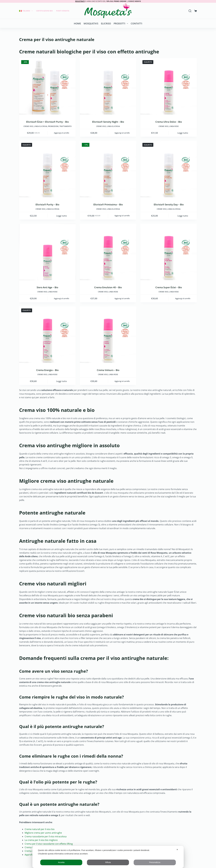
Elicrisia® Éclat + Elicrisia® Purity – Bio (47, 122)
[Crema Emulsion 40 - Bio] (108, 252)
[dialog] (108, 857)
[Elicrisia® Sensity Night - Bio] (108, 86)
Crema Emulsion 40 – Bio (108, 287)
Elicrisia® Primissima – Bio (108, 204)
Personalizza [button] (155, 862)
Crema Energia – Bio (47, 370)
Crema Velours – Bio (108, 370)
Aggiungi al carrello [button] (62, 133)
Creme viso (28, 126)
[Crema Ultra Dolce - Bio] (169, 86)
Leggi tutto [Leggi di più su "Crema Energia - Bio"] (62, 381)
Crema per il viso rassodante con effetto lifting (49, 844)
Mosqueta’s (91, 23)
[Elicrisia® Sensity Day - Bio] (169, 169)
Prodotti (121, 24)
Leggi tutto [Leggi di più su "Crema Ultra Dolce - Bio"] (183, 133)
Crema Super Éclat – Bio (169, 287)
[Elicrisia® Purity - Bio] (47, 169)
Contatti (136, 23)
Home (77, 23)
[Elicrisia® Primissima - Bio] (108, 169)
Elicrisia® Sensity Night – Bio (108, 122)
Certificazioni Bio (44, 11)
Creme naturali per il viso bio (40, 829)
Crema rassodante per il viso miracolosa (46, 836)
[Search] (190, 11)
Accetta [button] (61, 862)
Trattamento (65, 126)
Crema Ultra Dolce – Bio (169, 122)
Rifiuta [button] (108, 862)
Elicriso (106, 23)
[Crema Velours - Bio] (108, 335)
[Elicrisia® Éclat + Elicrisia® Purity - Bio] (47, 86)
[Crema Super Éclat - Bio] (169, 252)
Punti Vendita (63, 11)
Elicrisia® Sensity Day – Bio (169, 204)
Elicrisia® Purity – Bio (47, 204)
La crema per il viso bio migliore (41, 840)
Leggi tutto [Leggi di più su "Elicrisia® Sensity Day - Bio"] (183, 216)
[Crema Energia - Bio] (47, 335)
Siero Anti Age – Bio (47, 287)
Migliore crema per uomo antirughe (43, 833)
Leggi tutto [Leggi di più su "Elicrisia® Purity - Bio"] (62, 216)
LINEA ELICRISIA (41, 126)
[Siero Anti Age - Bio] (47, 252)
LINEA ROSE (174, 126)
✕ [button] (177, 850)
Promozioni (53, 126)
